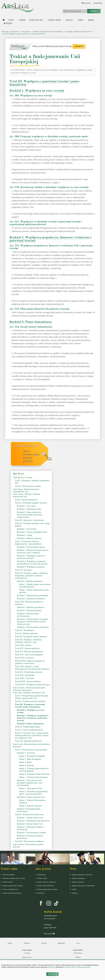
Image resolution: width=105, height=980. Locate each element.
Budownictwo (27, 957)
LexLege (28, 461)
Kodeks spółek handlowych (46, 886)
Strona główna (15, 32)
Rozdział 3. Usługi (25, 535)
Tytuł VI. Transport (23, 570)
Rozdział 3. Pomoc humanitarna (31, 322)
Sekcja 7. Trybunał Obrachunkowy (33, 777)
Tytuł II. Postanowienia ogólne (28, 486)
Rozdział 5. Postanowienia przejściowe (33, 627)
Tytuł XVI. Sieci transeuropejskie (29, 655)
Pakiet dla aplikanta (9, 875)
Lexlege (27, 953)
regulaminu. (52, 967)
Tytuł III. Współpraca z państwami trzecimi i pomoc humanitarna (24, 34)
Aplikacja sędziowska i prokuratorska (83, 886)
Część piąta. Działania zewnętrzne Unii (78, 32)
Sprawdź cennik (27, 446)
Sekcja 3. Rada (25, 762)
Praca (78, 943)
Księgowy (75, 893)
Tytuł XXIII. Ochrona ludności (28, 681)
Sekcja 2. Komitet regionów (31, 806)
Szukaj (94, 11)
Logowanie (98, 3)
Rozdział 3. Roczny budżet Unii (30, 824)
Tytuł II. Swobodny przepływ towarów (31, 503)
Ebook (91, 20)
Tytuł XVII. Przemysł (24, 658)
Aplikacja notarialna (78, 882)
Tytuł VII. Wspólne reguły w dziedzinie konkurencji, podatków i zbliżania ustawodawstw (31, 576)
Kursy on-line (36, 20)
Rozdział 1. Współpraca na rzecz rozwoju (37, 91)
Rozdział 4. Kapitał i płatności (29, 538)
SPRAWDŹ (79, 46)
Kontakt (44, 943)
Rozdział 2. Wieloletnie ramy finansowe (33, 821)
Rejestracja (86, 3)
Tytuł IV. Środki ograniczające (28, 727)
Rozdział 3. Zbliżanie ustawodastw (31, 599)
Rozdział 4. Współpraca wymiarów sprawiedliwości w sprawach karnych (32, 563)
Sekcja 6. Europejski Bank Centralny (34, 774)
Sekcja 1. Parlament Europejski (32, 756)
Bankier (78, 957)
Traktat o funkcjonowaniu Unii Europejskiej (48, 32)
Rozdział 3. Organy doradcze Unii (31, 797)
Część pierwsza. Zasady (22, 477)
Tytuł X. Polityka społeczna (26, 633)
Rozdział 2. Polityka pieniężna (29, 610)
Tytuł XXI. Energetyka (25, 675)
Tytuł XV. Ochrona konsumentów (29, 652)
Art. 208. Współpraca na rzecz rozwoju (31, 95)
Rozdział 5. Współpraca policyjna (31, 567)
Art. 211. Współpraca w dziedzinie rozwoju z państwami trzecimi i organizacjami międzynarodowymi (46, 223)
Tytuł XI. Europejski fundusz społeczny (31, 637)
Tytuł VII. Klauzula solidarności (28, 741)
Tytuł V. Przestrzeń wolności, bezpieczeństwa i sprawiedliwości (28, 543)
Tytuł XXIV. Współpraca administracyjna (32, 685)
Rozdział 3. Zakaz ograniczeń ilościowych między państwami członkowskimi (30, 515)
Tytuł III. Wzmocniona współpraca (30, 841)
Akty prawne (27, 32)
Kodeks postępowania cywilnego (13, 886)
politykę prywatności (84, 967)
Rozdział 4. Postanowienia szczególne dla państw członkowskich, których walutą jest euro (32, 622)
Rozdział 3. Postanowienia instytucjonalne (28, 615)
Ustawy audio (54, 20)
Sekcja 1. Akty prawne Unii (31, 788)
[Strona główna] (4, 21)
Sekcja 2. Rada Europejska (30, 759)
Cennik (22, 20)
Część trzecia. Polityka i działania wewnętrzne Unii (27, 495)
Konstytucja (41, 893)
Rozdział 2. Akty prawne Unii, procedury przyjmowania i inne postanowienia (30, 783)
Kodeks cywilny (8, 882)
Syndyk (74, 889)
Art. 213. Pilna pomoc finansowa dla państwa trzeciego (39, 309)
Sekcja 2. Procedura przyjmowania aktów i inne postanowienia (33, 793)
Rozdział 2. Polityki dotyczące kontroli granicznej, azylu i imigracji (33, 551)
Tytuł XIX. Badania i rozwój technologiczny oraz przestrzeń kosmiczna (32, 668)
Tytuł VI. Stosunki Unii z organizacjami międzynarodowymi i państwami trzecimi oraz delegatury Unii (32, 735)
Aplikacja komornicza (78, 878)
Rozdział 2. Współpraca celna (29, 509)
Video (80, 20)
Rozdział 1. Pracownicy (27, 529)
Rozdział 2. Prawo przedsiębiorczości (32, 532)
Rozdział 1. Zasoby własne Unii (30, 818)
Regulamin (61, 943)
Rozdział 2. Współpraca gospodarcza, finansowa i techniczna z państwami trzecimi (50, 239)
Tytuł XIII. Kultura (23, 645)
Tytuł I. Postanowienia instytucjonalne (31, 750)
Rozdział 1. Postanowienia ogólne (31, 547)
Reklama (27, 943)
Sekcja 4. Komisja (26, 765)
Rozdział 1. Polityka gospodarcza (31, 607)
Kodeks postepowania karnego (12, 893)
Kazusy (69, 20)
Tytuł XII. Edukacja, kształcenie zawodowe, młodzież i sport (28, 641)
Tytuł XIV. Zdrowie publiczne (27, 648)
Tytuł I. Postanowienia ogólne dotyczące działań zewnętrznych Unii (32, 697)
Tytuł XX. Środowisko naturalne (29, 672)
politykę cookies (70, 967)
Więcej (8, 23)
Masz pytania (49, 934)
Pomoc (10, 943)
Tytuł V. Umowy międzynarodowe (29, 730)
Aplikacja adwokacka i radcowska (82, 875)
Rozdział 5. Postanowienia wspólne (32, 833)
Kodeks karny (41, 875)
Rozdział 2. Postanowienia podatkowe (32, 595)
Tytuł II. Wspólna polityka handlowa (30, 701)
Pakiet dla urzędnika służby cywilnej (14, 878)
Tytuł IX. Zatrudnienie (24, 630)
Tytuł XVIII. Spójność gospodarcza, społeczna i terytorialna (30, 662)
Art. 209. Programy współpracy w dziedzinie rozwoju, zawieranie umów (49, 136)
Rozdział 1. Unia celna (26, 506)
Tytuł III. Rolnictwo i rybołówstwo (29, 520)
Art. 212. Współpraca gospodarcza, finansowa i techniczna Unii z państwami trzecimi (51, 247)
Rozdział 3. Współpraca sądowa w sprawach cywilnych (31, 557)
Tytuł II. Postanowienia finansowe (29, 815)
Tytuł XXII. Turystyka (25, 678)
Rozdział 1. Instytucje (26, 753)
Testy (11, 20)
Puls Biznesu (78, 953)
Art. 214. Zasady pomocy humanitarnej (31, 327)
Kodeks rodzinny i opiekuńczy (47, 882)
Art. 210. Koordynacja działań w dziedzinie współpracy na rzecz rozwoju (49, 187)
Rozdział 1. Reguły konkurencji (30, 581)
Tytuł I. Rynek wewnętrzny (26, 500)
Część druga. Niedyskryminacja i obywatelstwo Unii (26, 490)
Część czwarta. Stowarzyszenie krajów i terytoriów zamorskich (29, 689)
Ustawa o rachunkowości (10, 889)
